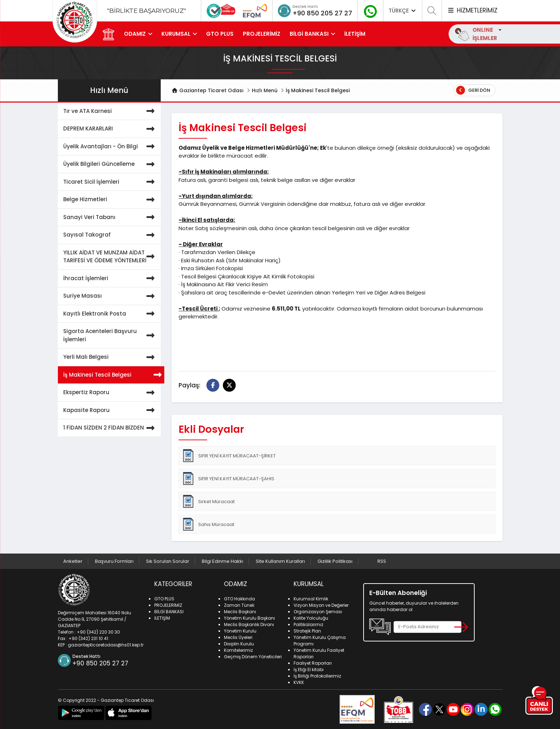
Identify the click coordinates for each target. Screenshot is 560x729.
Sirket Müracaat (208, 501)
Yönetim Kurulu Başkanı (249, 618)
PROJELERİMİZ (262, 34)
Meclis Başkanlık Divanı (249, 624)
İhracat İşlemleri (110, 279)
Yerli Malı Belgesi (110, 357)
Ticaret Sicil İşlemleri (110, 182)
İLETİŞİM (355, 34)
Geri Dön (473, 90)
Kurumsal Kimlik (311, 599)
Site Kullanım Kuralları (280, 561)
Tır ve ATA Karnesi (110, 111)
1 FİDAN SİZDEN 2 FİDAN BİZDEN (110, 428)
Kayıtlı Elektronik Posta (110, 314)
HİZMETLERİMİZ (472, 10)
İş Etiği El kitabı (309, 670)
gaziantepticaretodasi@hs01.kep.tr (106, 645)
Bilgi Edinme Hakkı (222, 561)
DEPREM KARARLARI (110, 129)
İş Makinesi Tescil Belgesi (112, 375)
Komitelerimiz (238, 650)
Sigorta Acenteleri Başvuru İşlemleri (110, 335)
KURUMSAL (176, 34)
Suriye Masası (110, 296)
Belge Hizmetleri (110, 200)
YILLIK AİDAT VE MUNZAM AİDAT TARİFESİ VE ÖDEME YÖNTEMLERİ (110, 257)
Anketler (73, 561)
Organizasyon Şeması (318, 612)
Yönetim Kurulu (240, 631)
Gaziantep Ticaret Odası (207, 90)
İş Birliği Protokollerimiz (317, 676)
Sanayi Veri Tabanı (110, 217)
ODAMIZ (135, 34)
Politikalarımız (308, 624)
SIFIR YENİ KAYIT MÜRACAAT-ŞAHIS (228, 478)
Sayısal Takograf (110, 235)
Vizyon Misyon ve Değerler (321, 605)
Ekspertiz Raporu (110, 393)
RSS (382, 561)
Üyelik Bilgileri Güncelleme (110, 164)
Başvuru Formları (114, 561)
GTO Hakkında (239, 599)
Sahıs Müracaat (208, 524)
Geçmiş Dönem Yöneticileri (253, 657)
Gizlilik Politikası (335, 561)
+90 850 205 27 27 (322, 13)
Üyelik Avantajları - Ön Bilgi (110, 147)
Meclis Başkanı (240, 612)
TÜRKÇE (403, 11)
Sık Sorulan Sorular (168, 561)
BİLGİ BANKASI (309, 34)
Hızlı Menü (265, 90)
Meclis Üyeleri (238, 637)
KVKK (299, 682)
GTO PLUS (220, 34)
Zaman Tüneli (239, 605)
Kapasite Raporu (110, 410)
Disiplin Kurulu (239, 644)
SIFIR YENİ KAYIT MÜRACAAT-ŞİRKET (229, 456)
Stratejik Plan (307, 631)
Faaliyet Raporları (313, 663)
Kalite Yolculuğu (311, 618)
